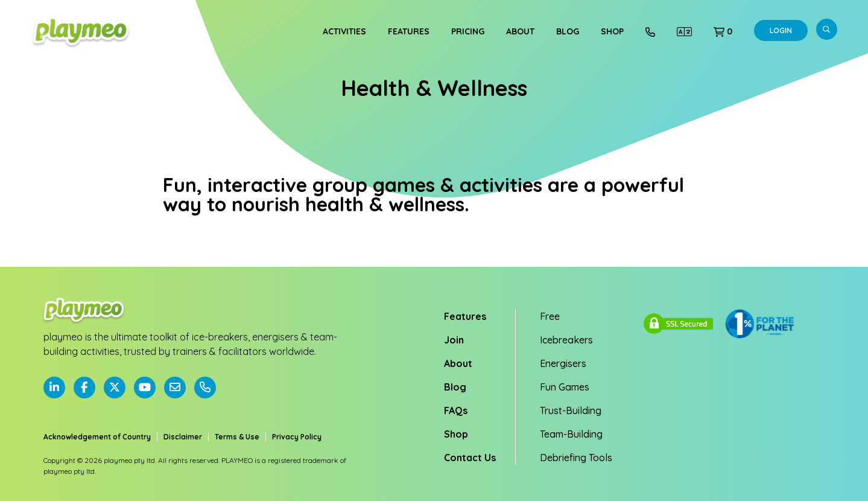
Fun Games (565, 387)
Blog (568, 31)
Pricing (468, 31)
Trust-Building (571, 410)
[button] (723, 31)
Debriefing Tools (576, 458)
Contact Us (470, 458)
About (520, 31)
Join (454, 340)
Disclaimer (183, 437)
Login (781, 30)
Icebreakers (566, 340)
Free (550, 316)
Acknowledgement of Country (97, 437)
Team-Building (571, 434)
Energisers (563, 363)
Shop (612, 31)
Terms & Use (237, 437)
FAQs (456, 410)
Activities (344, 31)
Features (409, 31)
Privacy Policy (297, 437)
